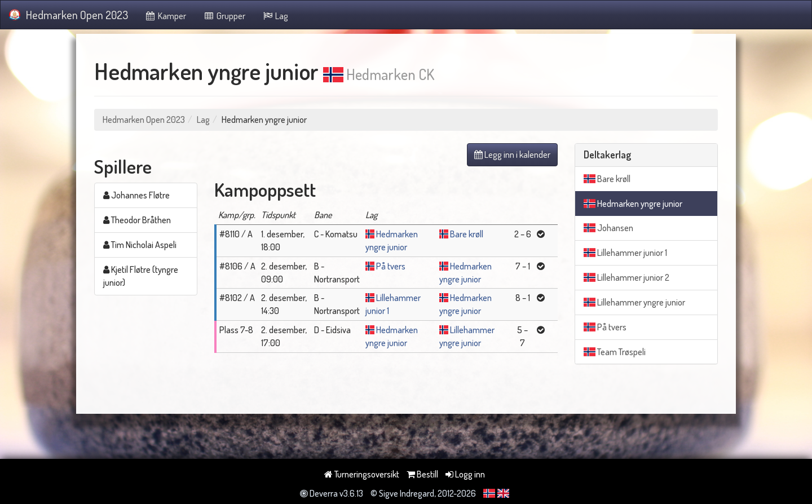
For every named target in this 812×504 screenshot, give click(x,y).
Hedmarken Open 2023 (69, 15)
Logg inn (465, 474)
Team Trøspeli (615, 352)
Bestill (422, 474)
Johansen (608, 228)
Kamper (166, 16)
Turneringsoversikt (362, 474)
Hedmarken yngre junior (633, 204)
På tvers (391, 266)
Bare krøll (467, 234)
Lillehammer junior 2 (626, 277)
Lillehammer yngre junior (634, 302)
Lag (275, 16)
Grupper (224, 16)
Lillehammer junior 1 (625, 253)
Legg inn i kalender (512, 154)
